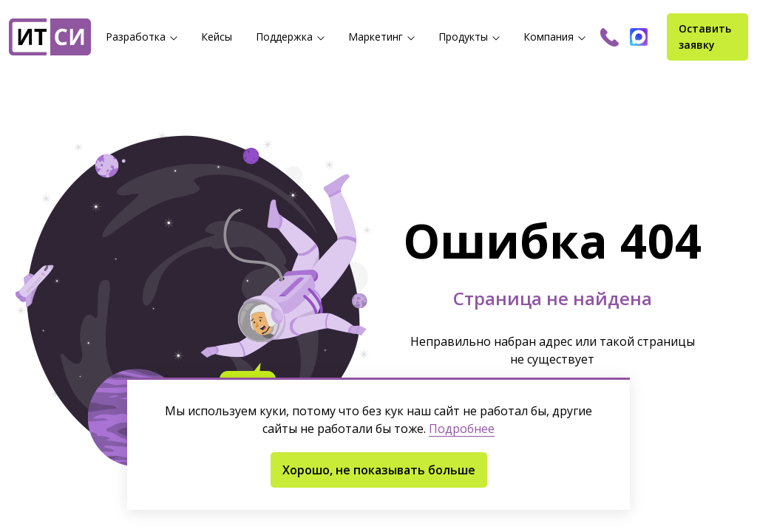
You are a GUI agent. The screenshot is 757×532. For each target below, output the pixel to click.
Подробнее (462, 429)
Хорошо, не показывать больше (379, 470)
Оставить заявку (705, 37)
